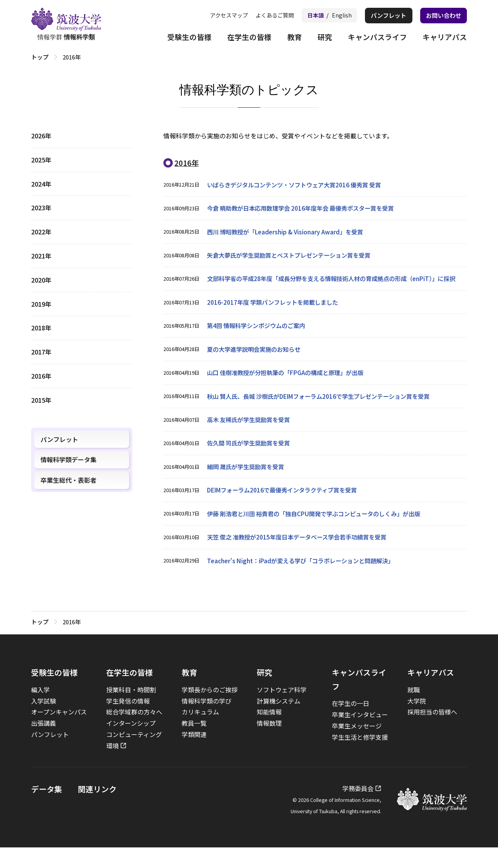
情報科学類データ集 (68, 459)
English (335, 15)
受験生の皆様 (179, 38)
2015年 (41, 400)
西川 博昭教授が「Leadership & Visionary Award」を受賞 (290, 234)
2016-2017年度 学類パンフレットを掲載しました (276, 317)
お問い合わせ (442, 16)
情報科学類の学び (207, 721)
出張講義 (44, 744)
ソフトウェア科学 (282, 710)
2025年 (41, 160)
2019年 (41, 304)
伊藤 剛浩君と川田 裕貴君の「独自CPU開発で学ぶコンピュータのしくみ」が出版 (321, 533)
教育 (288, 38)
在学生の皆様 (241, 38)
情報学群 (66, 25)
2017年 (41, 352)
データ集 (47, 809)
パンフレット (384, 16)
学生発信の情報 (128, 721)
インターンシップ (131, 744)
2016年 (41, 376)
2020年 (41, 280)
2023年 (41, 208)
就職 (414, 710)
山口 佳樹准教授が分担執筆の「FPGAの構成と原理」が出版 (290, 389)
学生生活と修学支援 (360, 758)
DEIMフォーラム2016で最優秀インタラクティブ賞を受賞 (287, 509)
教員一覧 (194, 744)
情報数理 (269, 744)
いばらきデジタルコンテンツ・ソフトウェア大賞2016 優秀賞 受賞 (300, 185)
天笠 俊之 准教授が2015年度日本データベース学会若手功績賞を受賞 (302, 557)
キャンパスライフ (373, 38)
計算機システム (279, 721)
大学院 (417, 721)
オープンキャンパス (59, 733)
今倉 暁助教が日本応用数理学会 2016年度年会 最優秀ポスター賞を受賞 (307, 210)
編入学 (40, 710)
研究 (319, 38)
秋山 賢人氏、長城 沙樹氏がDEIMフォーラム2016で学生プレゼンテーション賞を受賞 (326, 413)
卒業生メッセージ (357, 746)
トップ (40, 57)
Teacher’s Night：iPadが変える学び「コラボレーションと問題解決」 (306, 581)
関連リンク (97, 809)
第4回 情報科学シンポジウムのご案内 (259, 341)
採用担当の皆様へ (432, 733)
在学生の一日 (351, 724)
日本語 (308, 15)
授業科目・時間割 (131, 710)
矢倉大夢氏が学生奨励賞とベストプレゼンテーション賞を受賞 (294, 258)
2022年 (41, 232)
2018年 (41, 328)
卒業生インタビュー (360, 735)
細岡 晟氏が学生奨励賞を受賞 (248, 485)
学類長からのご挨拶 (210, 710)
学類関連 (194, 755)
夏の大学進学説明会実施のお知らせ (257, 365)
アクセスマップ (217, 15)
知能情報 (269, 733)
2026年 (41, 136)
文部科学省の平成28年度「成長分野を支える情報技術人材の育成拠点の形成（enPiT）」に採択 (336, 287)
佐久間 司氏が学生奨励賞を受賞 (251, 461)
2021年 (41, 256)
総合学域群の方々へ (134, 733)
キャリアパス (444, 38)
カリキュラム (200, 733)
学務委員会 (358, 809)
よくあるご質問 (265, 15)
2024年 (41, 184)
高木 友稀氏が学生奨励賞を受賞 (251, 437)
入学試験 (44, 721)
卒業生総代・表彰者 (68, 480)
